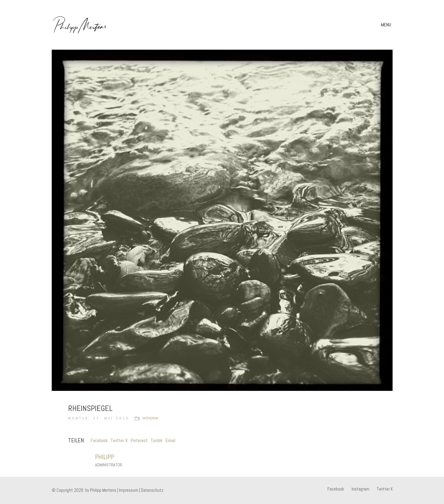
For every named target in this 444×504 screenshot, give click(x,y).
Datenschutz (152, 490)
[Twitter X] (385, 489)
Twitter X (119, 440)
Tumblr (157, 440)
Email (170, 440)
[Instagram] (360, 489)
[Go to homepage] (80, 25)
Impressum (129, 490)
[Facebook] (336, 489)
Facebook (99, 440)
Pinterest (139, 440)
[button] (387, 25)
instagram (150, 418)
